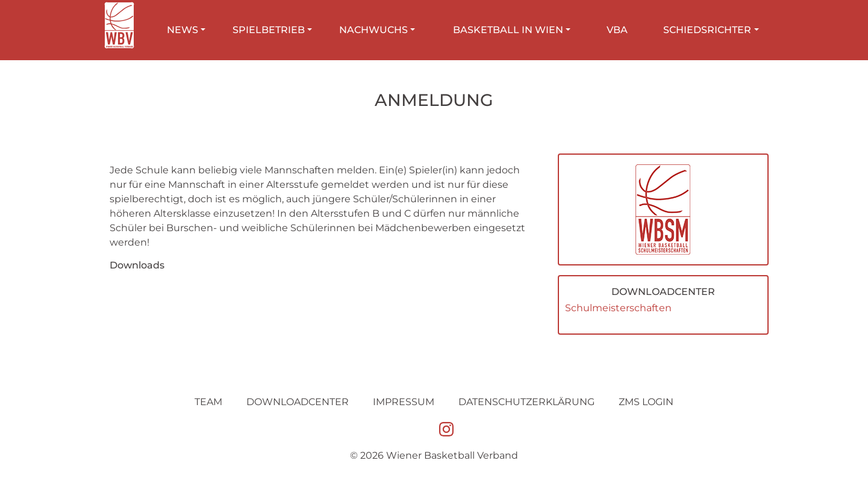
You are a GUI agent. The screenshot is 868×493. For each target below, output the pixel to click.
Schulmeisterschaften (618, 308)
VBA (617, 30)
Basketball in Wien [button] (508, 30)
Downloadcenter (298, 402)
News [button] (183, 30)
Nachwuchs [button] (373, 30)
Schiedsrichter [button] (707, 30)
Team (208, 402)
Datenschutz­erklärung (526, 402)
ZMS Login (646, 402)
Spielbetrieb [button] (269, 30)
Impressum (404, 402)
